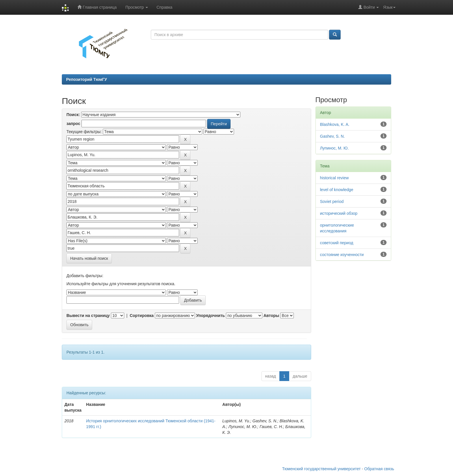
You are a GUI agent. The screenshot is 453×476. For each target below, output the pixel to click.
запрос (73, 124)
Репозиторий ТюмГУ (87, 79)
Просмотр (137, 7)
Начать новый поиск (89, 258)
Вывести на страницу (88, 316)
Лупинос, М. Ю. (335, 148)
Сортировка (142, 316)
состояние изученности (342, 255)
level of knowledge (337, 190)
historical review (335, 178)
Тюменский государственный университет (322, 469)
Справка (165, 7)
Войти (368, 7)
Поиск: (73, 115)
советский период (337, 243)
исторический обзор (339, 213)
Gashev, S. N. (333, 136)
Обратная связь (379, 469)
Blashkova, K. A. (335, 124)
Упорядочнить (210, 316)
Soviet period (332, 201)
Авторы (271, 316)
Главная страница (97, 7)
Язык (389, 7)
